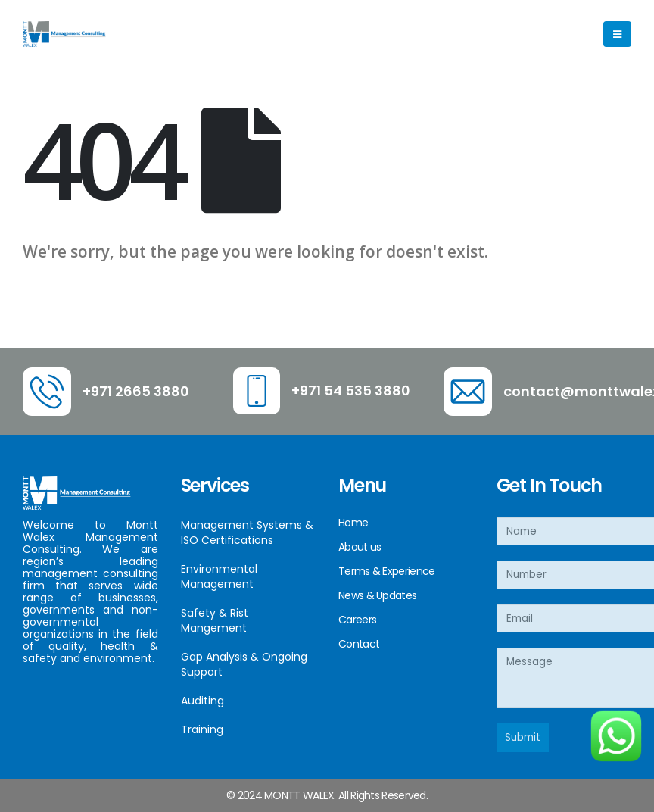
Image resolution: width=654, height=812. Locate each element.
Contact (359, 644)
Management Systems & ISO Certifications (247, 532)
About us (360, 547)
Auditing (202, 701)
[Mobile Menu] (617, 34)
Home (353, 523)
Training (202, 729)
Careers (357, 620)
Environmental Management (219, 576)
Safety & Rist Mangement (215, 620)
